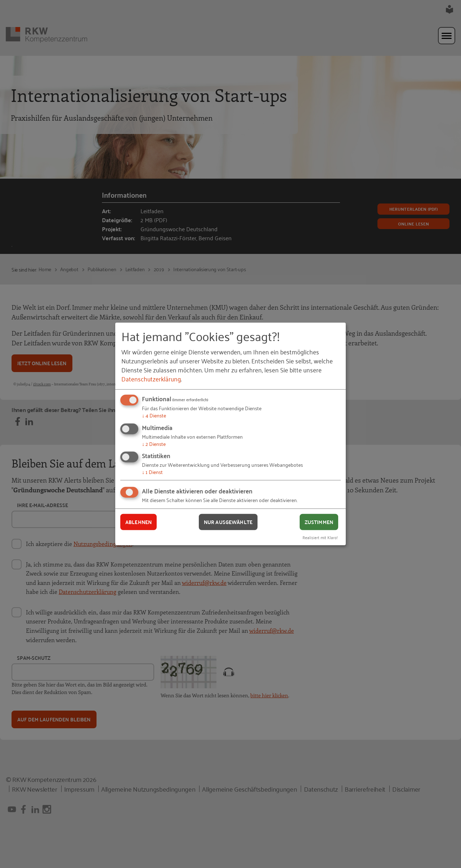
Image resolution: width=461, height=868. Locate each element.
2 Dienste (154, 444)
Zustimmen (319, 522)
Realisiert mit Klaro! (320, 537)
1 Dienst (152, 472)
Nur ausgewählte (228, 522)
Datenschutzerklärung (151, 379)
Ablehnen (138, 522)
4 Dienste (154, 415)
